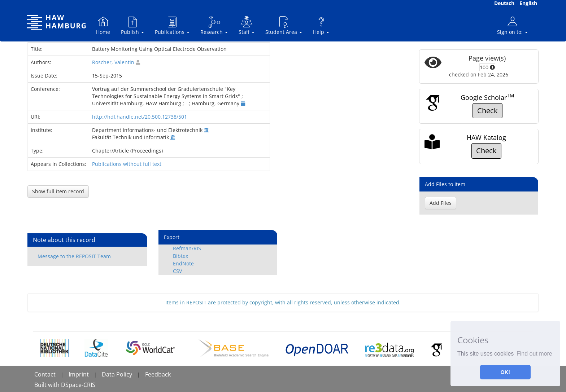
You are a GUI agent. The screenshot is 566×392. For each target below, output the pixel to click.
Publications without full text (127, 164)
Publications (172, 25)
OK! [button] (505, 372)
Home (103, 25)
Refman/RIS (187, 248)
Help (321, 25)
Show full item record (58, 191)
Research (214, 25)
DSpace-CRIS (78, 385)
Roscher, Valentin (113, 62)
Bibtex (180, 256)
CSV (177, 271)
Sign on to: (512, 25)
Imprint (79, 374)
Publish (132, 25)
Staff (247, 25)
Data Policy (117, 374)
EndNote (183, 263)
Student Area (284, 25)
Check (487, 111)
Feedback (158, 374)
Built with (48, 385)
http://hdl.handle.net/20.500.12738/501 (140, 117)
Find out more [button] (534, 354)
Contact (45, 374)
